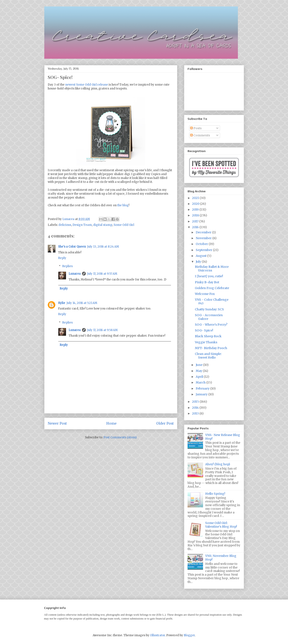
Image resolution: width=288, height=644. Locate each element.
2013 (196, 413)
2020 (196, 204)
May (199, 371)
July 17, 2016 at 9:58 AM (102, 330)
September (204, 250)
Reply (62, 258)
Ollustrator (157, 635)
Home (111, 423)
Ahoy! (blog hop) (218, 464)
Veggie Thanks (206, 342)
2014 (196, 408)
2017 (196, 221)
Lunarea (75, 274)
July (199, 262)
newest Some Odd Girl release (87, 85)
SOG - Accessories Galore (209, 317)
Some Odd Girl (124, 225)
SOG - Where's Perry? (211, 325)
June (199, 365)
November (204, 238)
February (203, 388)
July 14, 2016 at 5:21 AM (82, 303)
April (200, 377)
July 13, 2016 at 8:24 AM (103, 247)
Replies (67, 266)
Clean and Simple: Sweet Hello (208, 356)
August (201, 256)
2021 (196, 198)
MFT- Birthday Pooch (211, 348)
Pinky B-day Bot (207, 282)
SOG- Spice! (204, 330)
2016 (196, 227)
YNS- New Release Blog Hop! (223, 437)
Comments (200, 135)
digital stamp (103, 225)
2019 (196, 210)
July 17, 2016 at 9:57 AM (102, 274)
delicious (65, 225)
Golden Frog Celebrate (212, 288)
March (201, 382)
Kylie (62, 303)
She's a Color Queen (72, 247)
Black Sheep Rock (208, 336)
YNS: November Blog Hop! (221, 558)
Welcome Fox (205, 294)
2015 (196, 402)
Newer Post (57, 423)
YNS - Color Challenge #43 (212, 301)
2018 (196, 215)
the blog (123, 205)
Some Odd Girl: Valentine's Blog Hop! (221, 525)
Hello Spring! (215, 494)
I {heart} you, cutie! (209, 276)
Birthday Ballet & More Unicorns (212, 269)
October (202, 244)
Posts (196, 128)
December (204, 232)
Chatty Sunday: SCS (209, 309)
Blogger (189, 635)
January (202, 394)
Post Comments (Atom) (120, 437)
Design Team (82, 225)
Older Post (165, 423)
